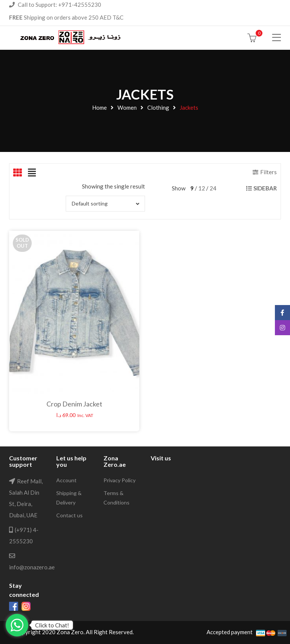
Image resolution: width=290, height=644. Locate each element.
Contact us (69, 515)
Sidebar (265, 188)
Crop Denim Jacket (74, 404)
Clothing (158, 107)
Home (99, 107)
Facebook (282, 313)
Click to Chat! (52, 625)
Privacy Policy (120, 480)
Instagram (282, 328)
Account (66, 480)
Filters (268, 172)
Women (127, 107)
